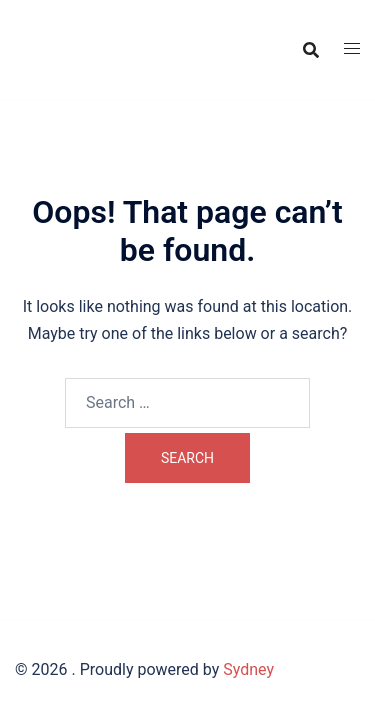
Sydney (248, 669)
